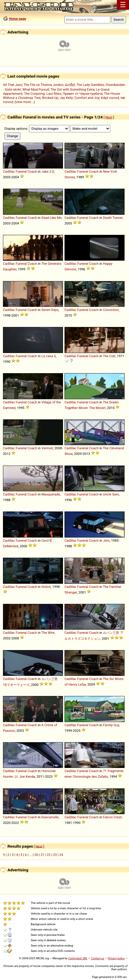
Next (109, 117)
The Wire (48, 633)
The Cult (109, 356)
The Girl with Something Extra (73, 89)
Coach (32, 171)
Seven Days (50, 310)
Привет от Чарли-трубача (83, 94)
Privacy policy (116, 958)
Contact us (97, 958)
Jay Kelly (66, 98)
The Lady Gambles (90, 85)
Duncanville (50, 817)
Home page (17, 19)
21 (42, 855)
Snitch (46, 587)
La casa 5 (49, 356)
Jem (106, 540)
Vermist (47, 448)
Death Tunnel (113, 218)
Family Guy (111, 725)
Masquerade (51, 494)
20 (36, 855)
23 (55, 855)
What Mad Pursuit (36, 89)
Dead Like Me (51, 218)
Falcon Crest (112, 817)
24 (61, 855)
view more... (25, 102)
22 (49, 855)
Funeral (21, 171)
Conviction (111, 310)
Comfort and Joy (87, 98)
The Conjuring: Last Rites (43, 94)
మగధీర (70, 85)
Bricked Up (50, 98)
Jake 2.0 (48, 171)
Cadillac (9, 171)
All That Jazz (13, 85)
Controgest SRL (78, 958)
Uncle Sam (111, 494)
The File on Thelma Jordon (43, 85)
